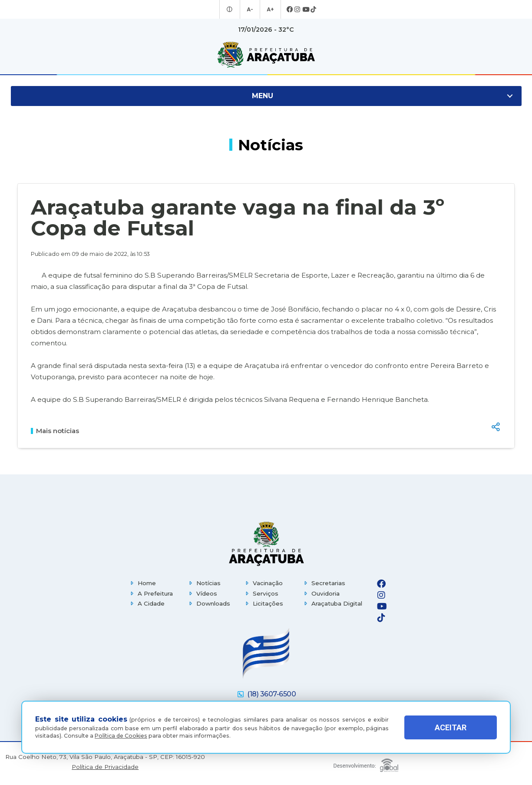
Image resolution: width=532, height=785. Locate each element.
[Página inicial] (266, 544)
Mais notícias (55, 431)
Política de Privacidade (105, 767)
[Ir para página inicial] (266, 55)
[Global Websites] (366, 763)
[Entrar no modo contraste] (231, 10)
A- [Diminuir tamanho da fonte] (250, 10)
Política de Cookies (121, 736)
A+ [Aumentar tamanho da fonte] (270, 10)
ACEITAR (451, 727)
